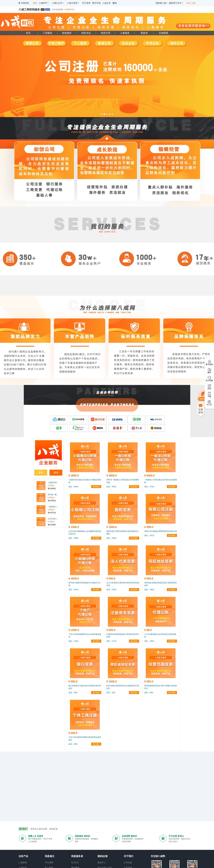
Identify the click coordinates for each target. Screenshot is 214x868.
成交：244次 (74, 590)
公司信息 (128, 862)
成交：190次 (149, 590)
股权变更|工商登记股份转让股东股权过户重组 (123, 533)
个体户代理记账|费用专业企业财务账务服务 (85, 636)
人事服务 (125, 33)
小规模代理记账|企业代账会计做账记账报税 (53, 483)
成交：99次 (73, 693)
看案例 (144, 33)
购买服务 (96, 487)
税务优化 (86, 33)
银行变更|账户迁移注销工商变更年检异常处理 (85, 687)
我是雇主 (50, 856)
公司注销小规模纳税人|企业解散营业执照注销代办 (53, 519)
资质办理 (106, 33)
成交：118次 (74, 641)
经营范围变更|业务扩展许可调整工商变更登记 (161, 687)
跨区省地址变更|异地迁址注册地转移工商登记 (123, 687)
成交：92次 (111, 693)
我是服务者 (77, 856)
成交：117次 (111, 641)
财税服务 (67, 33)
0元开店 (75, 862)
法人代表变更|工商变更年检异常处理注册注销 (123, 584)
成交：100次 (149, 641)
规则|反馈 (103, 856)
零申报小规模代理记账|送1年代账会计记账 (84, 584)
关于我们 (129, 856)
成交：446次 (74, 538)
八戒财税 (23, 862)
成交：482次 (111, 487)
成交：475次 (149, 487)
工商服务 (48, 33)
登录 (188, 3)
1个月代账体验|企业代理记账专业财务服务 (160, 636)
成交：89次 (149, 693)
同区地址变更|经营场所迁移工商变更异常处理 (161, 584)
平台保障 (49, 862)
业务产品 (23, 856)
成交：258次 (111, 538)
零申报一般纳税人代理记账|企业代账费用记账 (53, 495)
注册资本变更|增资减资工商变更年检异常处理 (123, 636)
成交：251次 (149, 535)
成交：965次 (74, 487)
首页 (28, 33)
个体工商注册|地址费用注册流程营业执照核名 (85, 739)
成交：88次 (73, 744)
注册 (194, 3)
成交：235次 (111, 590)
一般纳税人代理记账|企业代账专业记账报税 (53, 507)
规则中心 (102, 862)
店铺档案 (163, 33)
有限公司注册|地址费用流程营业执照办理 (161, 531)
